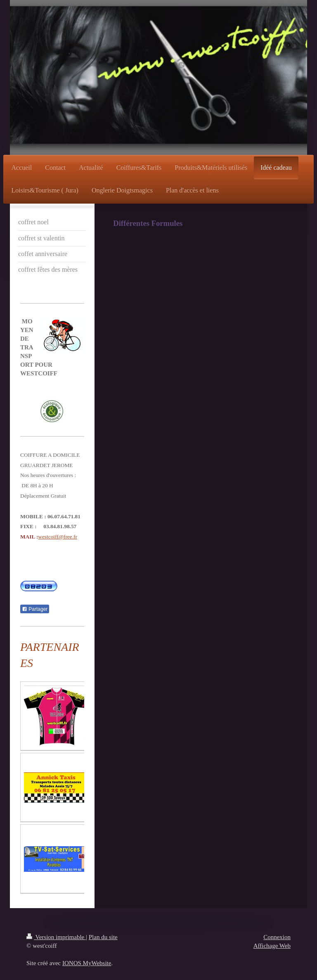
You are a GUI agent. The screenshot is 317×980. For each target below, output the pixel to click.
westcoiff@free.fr (58, 537)
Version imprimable (56, 937)
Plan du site (103, 937)
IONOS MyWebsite (87, 963)
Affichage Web (272, 946)
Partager (35, 609)
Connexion (277, 937)
